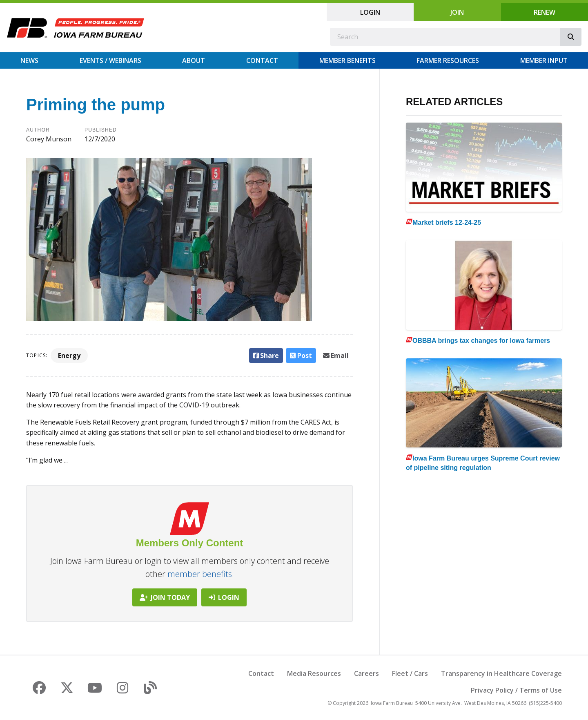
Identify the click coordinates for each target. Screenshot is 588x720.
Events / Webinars (110, 60)
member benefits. (201, 574)
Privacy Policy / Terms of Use (516, 690)
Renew (545, 12)
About (194, 60)
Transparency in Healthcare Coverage (501, 673)
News (29, 60)
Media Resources (314, 673)
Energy (69, 356)
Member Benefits (347, 60)
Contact (262, 60)
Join (457, 12)
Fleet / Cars (410, 673)
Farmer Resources (448, 60)
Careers (366, 673)
